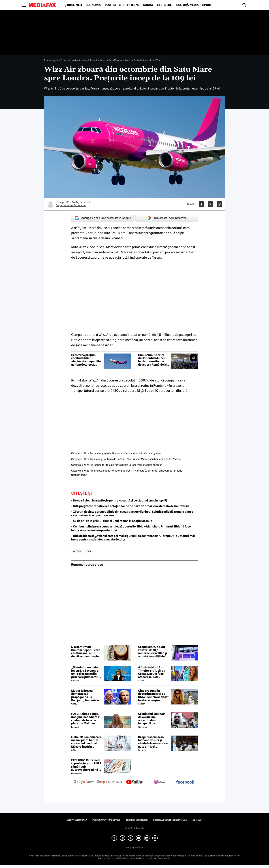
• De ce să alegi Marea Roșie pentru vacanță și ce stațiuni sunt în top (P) (119, 500)
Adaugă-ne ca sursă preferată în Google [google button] (103, 218)
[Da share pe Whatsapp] (219, 204)
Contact (198, 820)
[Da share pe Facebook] (201, 204)
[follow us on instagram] (160, 782)
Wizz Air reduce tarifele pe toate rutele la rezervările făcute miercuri (123, 465)
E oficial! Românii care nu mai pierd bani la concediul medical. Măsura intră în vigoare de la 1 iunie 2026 (86, 742)
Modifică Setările (134, 828)
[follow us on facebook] (185, 782)
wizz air (77, 551)
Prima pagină (51, 60)
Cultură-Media (187, 5)
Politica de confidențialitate (170, 820)
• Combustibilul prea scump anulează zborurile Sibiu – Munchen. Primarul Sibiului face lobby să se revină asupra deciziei (131, 528)
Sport (207, 5)
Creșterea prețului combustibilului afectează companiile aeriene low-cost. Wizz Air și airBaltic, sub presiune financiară (86, 360)
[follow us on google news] (84, 782)
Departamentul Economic (71, 205)
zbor (89, 551)
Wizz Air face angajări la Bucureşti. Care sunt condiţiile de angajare (122, 453)
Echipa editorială (77, 820)
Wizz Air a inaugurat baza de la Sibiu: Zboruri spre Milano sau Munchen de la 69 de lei (133, 459)
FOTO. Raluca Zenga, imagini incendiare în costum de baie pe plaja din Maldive (86, 719)
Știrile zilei (73, 5)
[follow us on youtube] (134, 782)
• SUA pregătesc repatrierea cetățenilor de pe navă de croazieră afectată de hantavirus (130, 506)
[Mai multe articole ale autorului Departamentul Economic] (50, 204)
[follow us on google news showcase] (109, 782)
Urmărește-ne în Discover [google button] (167, 218)
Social (148, 5)
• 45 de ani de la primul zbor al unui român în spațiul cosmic (112, 521)
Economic (93, 5)
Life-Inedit (165, 5)
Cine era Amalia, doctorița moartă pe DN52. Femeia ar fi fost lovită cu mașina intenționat (153, 695)
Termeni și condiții (137, 820)
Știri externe (129, 5)
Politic (110, 5)
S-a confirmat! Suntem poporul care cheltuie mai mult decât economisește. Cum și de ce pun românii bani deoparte (87, 652)
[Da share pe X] (210, 204)
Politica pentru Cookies (106, 820)
